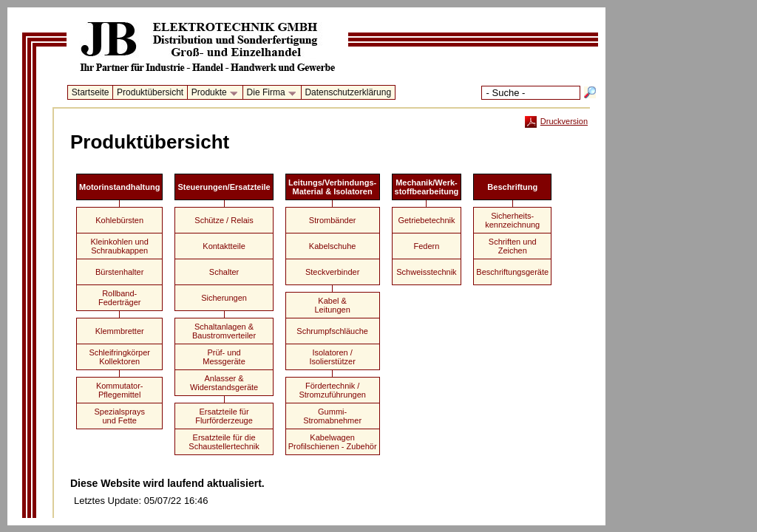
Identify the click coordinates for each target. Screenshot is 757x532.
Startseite (91, 92)
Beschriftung (512, 187)
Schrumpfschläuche (332, 331)
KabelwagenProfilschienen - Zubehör (333, 442)
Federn (427, 246)
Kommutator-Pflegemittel (120, 390)
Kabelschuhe (333, 246)
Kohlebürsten (119, 220)
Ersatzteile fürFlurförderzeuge (224, 416)
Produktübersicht (150, 92)
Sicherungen (224, 298)
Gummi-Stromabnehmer (332, 416)
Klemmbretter (120, 331)
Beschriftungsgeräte (512, 272)
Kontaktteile (224, 246)
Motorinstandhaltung (119, 187)
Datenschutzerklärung (348, 92)
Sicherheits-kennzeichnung (512, 220)
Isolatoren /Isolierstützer (332, 357)
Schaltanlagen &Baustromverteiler (224, 331)
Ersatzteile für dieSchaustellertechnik (224, 442)
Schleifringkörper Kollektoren (119, 357)
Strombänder (333, 220)
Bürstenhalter (119, 272)
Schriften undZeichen (513, 246)
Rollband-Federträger (119, 298)
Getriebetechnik (426, 220)
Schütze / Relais (224, 220)
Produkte (212, 93)
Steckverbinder (332, 272)
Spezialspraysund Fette (119, 416)
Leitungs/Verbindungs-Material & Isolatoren (332, 187)
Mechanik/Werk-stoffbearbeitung (427, 187)
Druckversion (556, 121)
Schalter (224, 272)
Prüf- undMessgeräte (224, 357)
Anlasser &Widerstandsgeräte (224, 383)
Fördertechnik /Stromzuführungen (332, 390)
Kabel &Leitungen (332, 305)
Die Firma (269, 93)
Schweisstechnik (426, 272)
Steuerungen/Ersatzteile (224, 187)
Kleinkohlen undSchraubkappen (120, 246)
